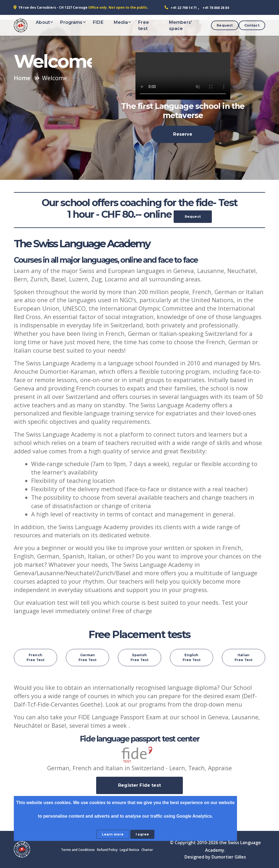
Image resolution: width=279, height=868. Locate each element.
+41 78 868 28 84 (216, 8)
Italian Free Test (244, 657)
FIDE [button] (98, 22)
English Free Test (192, 657)
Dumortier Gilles (229, 857)
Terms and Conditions (78, 850)
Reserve (183, 134)
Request (225, 25)
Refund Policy (107, 850)
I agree (142, 834)
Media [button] (121, 22)
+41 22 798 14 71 (184, 8)
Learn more (113, 834)
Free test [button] (144, 25)
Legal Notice (129, 850)
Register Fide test (139, 785)
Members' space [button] (181, 25)
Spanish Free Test (139, 657)
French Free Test (35, 657)
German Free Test (87, 657)
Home (22, 78)
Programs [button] (71, 22)
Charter (147, 850)
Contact (252, 25)
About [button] (43, 22)
